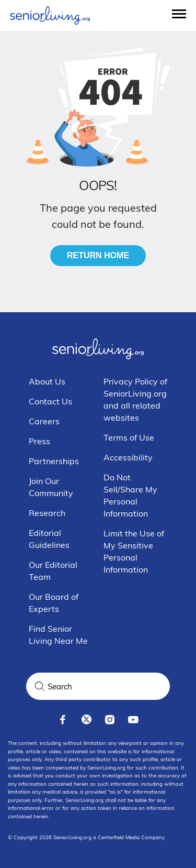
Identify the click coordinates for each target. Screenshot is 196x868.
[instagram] (110, 719)
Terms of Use (129, 437)
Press (39, 441)
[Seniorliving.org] (50, 15)
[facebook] (63, 719)
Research (47, 513)
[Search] (40, 686)
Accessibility (128, 457)
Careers (44, 421)
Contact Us (50, 401)
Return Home (98, 255)
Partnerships (54, 461)
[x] (87, 719)
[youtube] (134, 719)
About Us (47, 381)
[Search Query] (98, 686)
